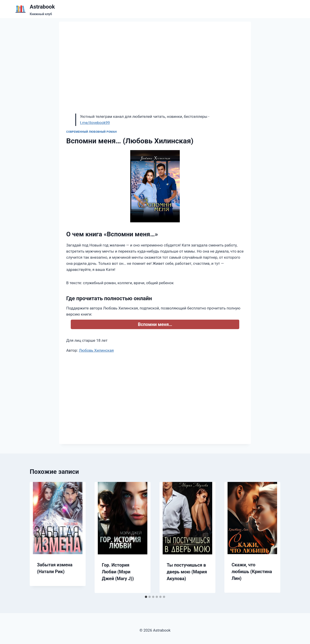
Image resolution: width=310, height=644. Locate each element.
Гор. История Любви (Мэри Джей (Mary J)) (118, 572)
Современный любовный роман (92, 132)
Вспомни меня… (155, 324)
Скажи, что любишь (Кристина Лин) (252, 572)
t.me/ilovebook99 (95, 123)
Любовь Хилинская (96, 350)
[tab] (146, 597)
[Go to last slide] (38, 537)
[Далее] (272, 537)
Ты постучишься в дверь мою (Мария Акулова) (187, 572)
